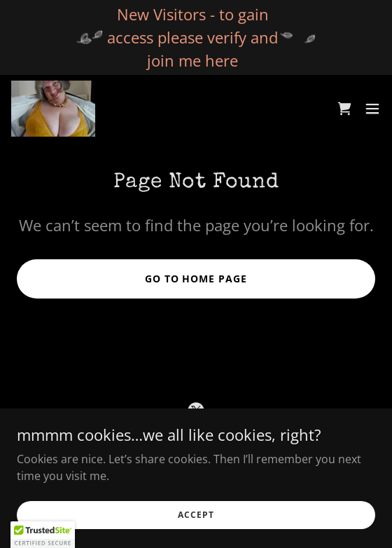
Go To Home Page (196, 279)
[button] (372, 109)
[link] (53, 109)
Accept (196, 515)
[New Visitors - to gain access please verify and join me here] (196, 37)
